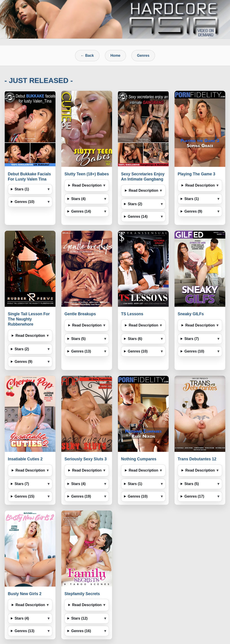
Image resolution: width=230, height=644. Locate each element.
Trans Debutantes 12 (197, 459)
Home (115, 55)
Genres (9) (193, 211)
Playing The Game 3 (196, 174)
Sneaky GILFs (191, 314)
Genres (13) (81, 351)
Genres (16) (81, 631)
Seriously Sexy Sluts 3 (86, 459)
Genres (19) (81, 496)
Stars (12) (79, 618)
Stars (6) (135, 339)
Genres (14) (81, 211)
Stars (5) (78, 339)
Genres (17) (194, 496)
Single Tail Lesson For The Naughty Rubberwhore (29, 319)
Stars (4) (78, 199)
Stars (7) (192, 339)
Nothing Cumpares (139, 459)
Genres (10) (24, 202)
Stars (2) (135, 204)
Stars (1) (22, 189)
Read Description (87, 185)
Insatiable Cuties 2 (25, 459)
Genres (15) (24, 496)
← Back (87, 55)
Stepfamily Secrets (82, 594)
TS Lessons (132, 314)
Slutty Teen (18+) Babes (87, 174)
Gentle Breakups (80, 314)
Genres (143, 55)
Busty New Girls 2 (25, 594)
